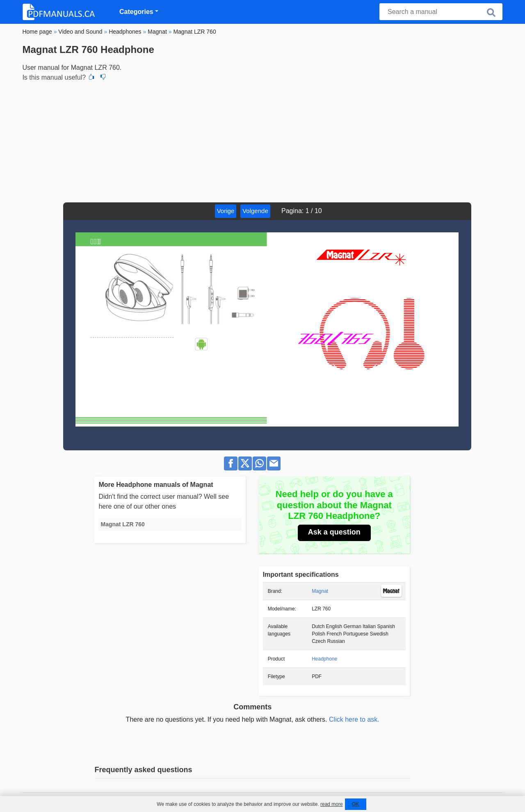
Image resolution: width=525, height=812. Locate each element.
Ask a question (334, 532)
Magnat (320, 591)
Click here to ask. (354, 719)
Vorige (226, 211)
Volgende (255, 211)
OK (356, 804)
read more (332, 804)
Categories (136, 12)
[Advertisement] (262, 141)
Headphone (324, 659)
